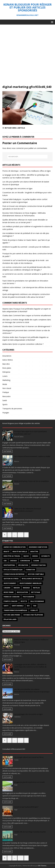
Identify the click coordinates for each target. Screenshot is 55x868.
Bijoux (26, 556)
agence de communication (15, 547)
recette (24, 601)
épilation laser (10, 619)
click (4, 320)
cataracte (45, 556)
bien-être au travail (12, 556)
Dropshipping (9, 565)
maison (17, 588)
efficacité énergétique (13, 570)
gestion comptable (36, 574)
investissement (10, 583)
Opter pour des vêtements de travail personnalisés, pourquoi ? (28, 510)
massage (26, 588)
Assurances (7, 356)
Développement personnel (13, 330)
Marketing (6, 380)
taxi (35, 606)
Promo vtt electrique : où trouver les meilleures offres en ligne (27, 171)
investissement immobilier (31, 583)
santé (6, 606)
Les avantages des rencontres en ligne (17, 189)
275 (21, 535)
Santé (5, 400)
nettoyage (36, 592)
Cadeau (35, 556)
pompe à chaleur (10, 601)
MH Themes (42, 866)
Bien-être (6, 364)
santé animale (18, 606)
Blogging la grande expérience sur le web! (29, 782)
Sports (5, 404)
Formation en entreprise (14, 574)
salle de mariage (37, 601)
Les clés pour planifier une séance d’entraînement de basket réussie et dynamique (32, 690)
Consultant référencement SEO (14, 749)
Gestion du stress (11, 579)
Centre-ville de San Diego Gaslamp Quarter (30, 832)
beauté (6, 552)
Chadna (5, 315)
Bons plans (7, 368)
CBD (5, 561)
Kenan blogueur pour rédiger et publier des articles (21, 423)
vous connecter (18, 148)
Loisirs (5, 376)
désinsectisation (38, 565)
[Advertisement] (27, 56)
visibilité (34, 610)
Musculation (22, 592)
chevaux (13, 561)
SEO (28, 606)
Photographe (28, 597)
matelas (36, 588)
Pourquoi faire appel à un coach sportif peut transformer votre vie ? (30, 433)
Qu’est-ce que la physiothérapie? (26, 807)
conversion (25, 561)
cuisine (36, 561)
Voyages (6, 413)
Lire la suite (7, 659)
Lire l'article (7, 451)
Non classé (7, 388)
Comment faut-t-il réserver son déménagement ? (32, 326)
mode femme (9, 592)
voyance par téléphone (33, 615)
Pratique (6, 392)
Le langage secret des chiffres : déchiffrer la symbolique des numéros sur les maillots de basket (30, 667)
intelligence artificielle (32, 579)
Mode (5, 384)
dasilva (5, 344)
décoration (23, 565)
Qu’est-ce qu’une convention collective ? (28, 344)
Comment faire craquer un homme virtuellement (32, 315)
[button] (52, 22)
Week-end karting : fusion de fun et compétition (32, 481)
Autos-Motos (8, 360)
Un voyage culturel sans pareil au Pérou (29, 757)
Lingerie (7, 588)
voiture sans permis (12, 615)
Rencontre (6, 396)
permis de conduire (12, 597)
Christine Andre (8, 337)
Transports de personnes (12, 409)
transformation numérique (15, 610)
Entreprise (6, 372)
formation (30, 570)
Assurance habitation (38, 547)
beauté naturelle (20, 552)
